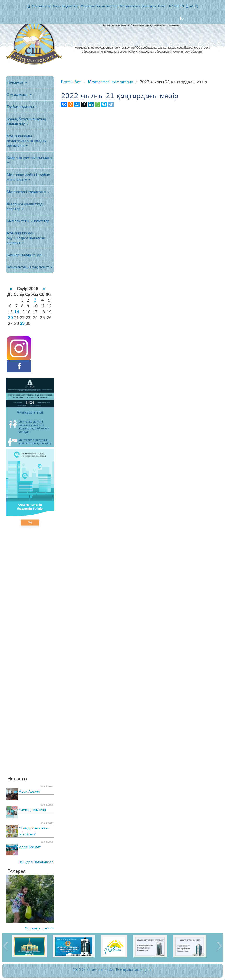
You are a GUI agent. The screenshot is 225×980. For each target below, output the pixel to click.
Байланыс (149, 6)
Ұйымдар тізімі (30, 412)
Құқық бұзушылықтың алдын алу (26, 121)
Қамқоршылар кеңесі (26, 255)
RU (177, 6)
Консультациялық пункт (30, 267)
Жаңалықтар (41, 6)
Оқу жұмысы (19, 94)
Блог (162, 6)
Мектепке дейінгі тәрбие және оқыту (28, 177)
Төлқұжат (17, 82)
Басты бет (71, 82)
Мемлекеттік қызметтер (100, 6)
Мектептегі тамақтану (28, 192)
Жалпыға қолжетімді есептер (25, 206)
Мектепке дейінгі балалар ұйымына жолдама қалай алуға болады (29, 426)
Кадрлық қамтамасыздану (29, 159)
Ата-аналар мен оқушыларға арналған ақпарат (26, 238)
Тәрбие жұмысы (22, 107)
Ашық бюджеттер (66, 6)
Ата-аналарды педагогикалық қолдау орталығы (27, 141)
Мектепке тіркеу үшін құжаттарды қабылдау (30, 442)
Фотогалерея (130, 6)
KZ (171, 6)
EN (182, 6)
